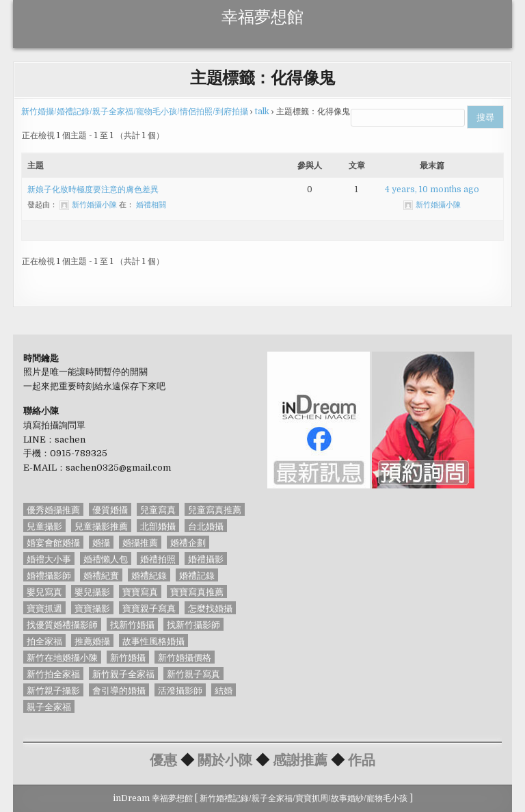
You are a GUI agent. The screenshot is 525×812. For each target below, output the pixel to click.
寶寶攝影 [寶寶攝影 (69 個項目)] (92, 608)
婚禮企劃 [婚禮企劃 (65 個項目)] (188, 542)
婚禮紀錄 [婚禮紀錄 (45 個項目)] (149, 575)
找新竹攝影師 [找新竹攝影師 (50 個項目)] (193, 624)
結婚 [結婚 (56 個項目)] (224, 690)
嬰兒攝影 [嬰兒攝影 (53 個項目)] (92, 591)
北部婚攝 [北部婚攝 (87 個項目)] (158, 526)
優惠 (163, 759)
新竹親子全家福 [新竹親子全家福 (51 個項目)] (123, 673)
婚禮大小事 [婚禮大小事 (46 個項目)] (49, 559)
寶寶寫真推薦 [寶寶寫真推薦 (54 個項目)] (197, 591)
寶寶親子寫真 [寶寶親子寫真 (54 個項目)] (149, 608)
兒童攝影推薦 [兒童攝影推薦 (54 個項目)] (101, 526)
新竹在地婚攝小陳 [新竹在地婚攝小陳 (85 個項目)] (62, 657)
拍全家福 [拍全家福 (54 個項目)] (44, 641)
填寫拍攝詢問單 (54, 425)
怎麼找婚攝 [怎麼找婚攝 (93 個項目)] (210, 608)
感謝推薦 (300, 759)
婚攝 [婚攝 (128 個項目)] (101, 542)
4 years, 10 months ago (432, 189)
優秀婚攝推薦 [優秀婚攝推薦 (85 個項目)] (53, 509)
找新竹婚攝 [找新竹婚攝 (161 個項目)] (132, 624)
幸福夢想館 (262, 15)
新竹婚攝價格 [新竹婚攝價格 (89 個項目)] (185, 657)
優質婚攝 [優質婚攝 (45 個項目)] (110, 509)
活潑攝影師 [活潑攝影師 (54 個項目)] (180, 690)
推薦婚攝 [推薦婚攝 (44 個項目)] (92, 641)
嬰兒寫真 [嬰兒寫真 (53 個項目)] (44, 591)
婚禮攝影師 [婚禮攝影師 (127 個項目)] (49, 575)
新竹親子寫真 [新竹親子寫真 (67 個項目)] (193, 673)
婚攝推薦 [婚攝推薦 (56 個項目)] (140, 542)
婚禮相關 (151, 205)
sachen (70, 440)
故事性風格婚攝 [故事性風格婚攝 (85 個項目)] (153, 641)
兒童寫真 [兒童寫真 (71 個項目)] (158, 509)
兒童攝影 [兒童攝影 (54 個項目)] (44, 526)
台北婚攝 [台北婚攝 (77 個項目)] (206, 526)
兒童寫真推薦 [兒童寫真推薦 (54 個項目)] (215, 509)
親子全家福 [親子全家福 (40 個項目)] (49, 706)
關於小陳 (225, 759)
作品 (362, 759)
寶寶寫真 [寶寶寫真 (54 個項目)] (140, 591)
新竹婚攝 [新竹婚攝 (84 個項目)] (128, 657)
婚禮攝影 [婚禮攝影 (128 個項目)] (206, 559)
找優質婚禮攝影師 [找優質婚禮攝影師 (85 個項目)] (62, 624)
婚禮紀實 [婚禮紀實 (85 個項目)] (101, 575)
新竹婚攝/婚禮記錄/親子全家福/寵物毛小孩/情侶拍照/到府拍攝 (135, 112)
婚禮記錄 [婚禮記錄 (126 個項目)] (197, 575)
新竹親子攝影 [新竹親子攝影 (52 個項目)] (53, 690)
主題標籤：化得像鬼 (262, 77)
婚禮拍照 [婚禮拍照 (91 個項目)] (158, 559)
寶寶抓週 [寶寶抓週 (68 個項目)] (44, 608)
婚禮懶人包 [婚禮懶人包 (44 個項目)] (106, 559)
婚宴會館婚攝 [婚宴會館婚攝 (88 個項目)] (53, 542)
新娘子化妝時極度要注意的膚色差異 (93, 189)
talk (262, 112)
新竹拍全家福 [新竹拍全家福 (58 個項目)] (53, 673)
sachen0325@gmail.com (118, 468)
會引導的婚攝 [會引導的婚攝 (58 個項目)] (119, 690)
